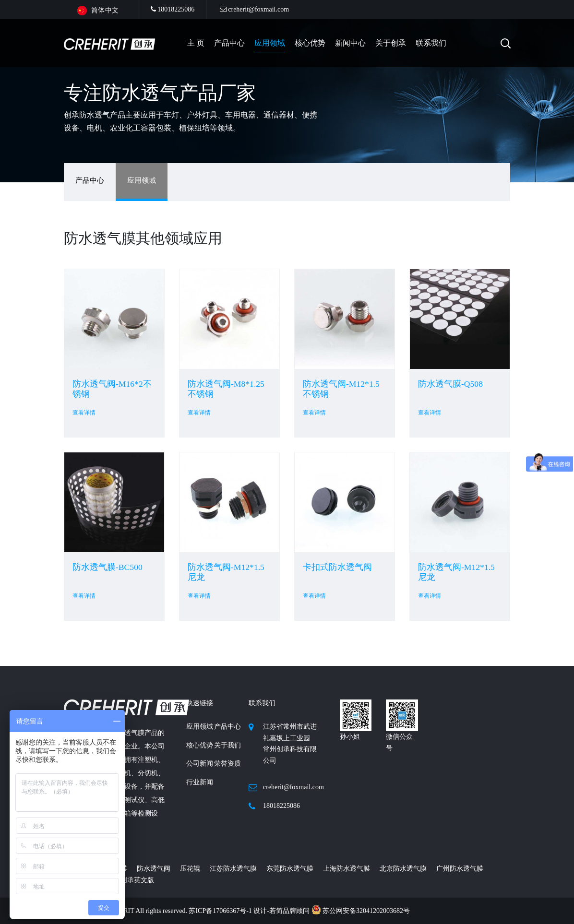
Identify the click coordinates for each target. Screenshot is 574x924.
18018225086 (173, 9)
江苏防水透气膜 (233, 869)
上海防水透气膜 (347, 869)
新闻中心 (350, 43)
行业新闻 (200, 782)
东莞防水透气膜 (290, 869)
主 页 (196, 43)
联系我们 (431, 43)
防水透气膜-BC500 (108, 567)
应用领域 (270, 43)
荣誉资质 (227, 764)
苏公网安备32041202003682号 (361, 911)
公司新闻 (200, 764)
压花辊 (190, 869)
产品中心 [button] (229, 43)
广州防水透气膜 (460, 869)
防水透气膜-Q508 (450, 384)
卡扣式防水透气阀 (337, 567)
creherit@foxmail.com (254, 9)
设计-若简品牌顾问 (282, 911)
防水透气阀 (154, 869)
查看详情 (84, 413)
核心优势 (310, 43)
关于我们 (227, 745)
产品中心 (90, 180)
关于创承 (391, 43)
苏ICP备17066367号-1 (221, 911)
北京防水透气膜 (403, 869)
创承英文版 (137, 880)
